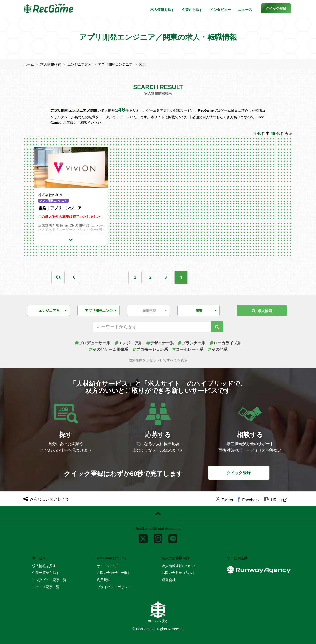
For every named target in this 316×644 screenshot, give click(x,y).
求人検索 (262, 311)
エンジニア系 (128, 343)
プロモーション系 (150, 349)
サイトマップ (107, 566)
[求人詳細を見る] (71, 239)
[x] (143, 538)
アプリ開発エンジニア (115, 64)
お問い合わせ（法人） (179, 573)
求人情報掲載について (179, 566)
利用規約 (104, 580)
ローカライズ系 (225, 343)
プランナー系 (192, 343)
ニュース (245, 10)
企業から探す (192, 10)
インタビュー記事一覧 (49, 580)
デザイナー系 (160, 343)
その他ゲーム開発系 (108, 349)
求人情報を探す (162, 10)
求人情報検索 (51, 64)
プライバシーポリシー (114, 587)
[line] (173, 538)
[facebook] (248, 500)
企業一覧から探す (46, 573)
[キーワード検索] (217, 327)
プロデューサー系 (93, 343)
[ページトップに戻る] (158, 514)
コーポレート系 (188, 349)
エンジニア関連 (79, 64)
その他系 (217, 349)
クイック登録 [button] (239, 473)
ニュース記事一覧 (46, 587)
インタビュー (220, 10)
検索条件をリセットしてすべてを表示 (158, 360)
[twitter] (224, 500)
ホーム (29, 64)
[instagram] (158, 538)
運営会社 (168, 580)
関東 (142, 64)
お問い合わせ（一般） (114, 573)
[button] (276, 8)
